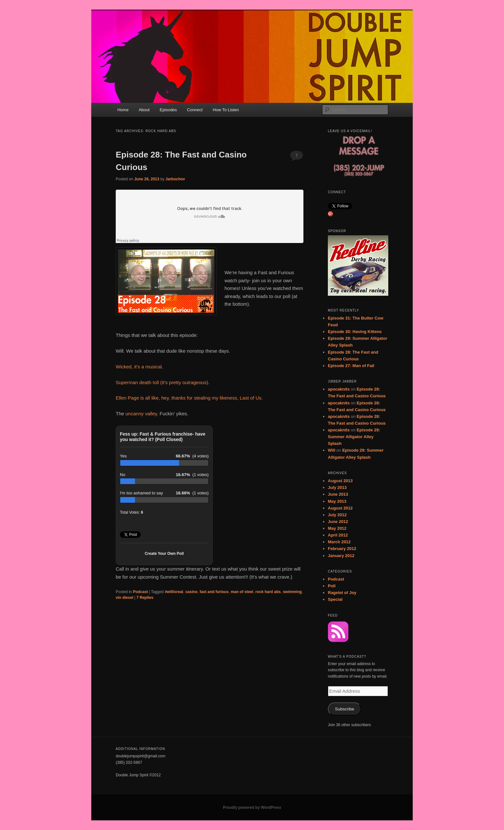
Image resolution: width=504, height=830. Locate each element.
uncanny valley (141, 414)
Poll (332, 586)
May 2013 (337, 501)
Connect (195, 110)
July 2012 (337, 515)
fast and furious (214, 592)
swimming (292, 592)
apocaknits (339, 389)
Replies (145, 598)
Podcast (140, 592)
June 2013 (338, 494)
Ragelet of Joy (342, 593)
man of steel (242, 592)
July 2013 (337, 487)
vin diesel (125, 598)
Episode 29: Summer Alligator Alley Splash (354, 437)
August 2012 (340, 508)
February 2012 (342, 549)
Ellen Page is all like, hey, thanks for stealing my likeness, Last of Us (189, 398)
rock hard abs (268, 592)
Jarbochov (175, 179)
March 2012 (339, 542)
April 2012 (338, 535)
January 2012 (341, 556)
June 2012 (338, 522)
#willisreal (174, 592)
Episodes (168, 110)
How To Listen (226, 110)
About (144, 110)
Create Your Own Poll (164, 554)
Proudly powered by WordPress (252, 807)
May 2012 (337, 528)
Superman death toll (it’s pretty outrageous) (162, 382)
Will (332, 450)
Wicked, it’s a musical (139, 367)
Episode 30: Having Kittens (355, 332)
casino (191, 592)
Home (123, 110)
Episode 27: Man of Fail (351, 366)
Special (335, 599)
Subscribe (345, 709)
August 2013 (340, 481)
